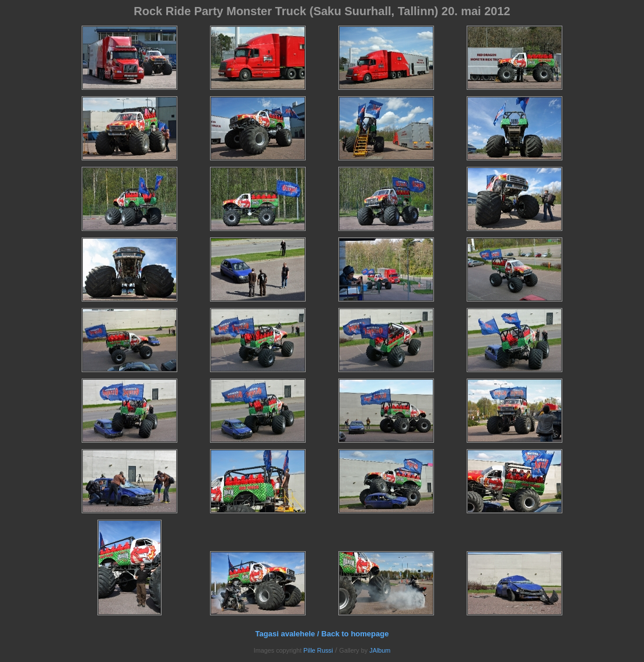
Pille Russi (318, 650)
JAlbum (380, 650)
